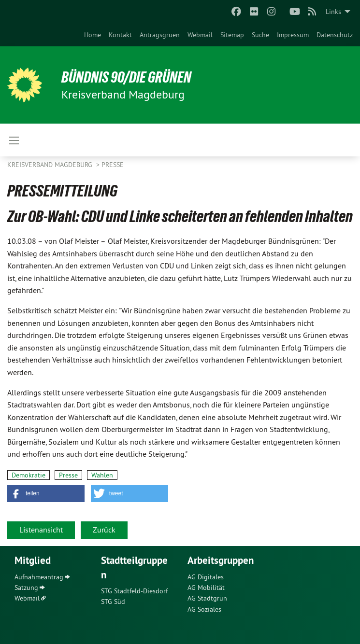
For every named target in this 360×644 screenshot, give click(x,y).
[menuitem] (93, 35)
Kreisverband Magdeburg (51, 165)
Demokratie (29, 475)
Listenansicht (41, 530)
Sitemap (232, 35)
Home (93, 35)
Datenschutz (335, 35)
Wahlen (102, 475)
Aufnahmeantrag (39, 577)
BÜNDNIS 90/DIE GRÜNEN (126, 77)
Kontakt (120, 35)
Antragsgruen (160, 35)
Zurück (104, 530)
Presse (113, 165)
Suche (260, 35)
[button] (46, 494)
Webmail (200, 35)
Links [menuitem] (333, 12)
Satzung (26, 588)
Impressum (293, 35)
